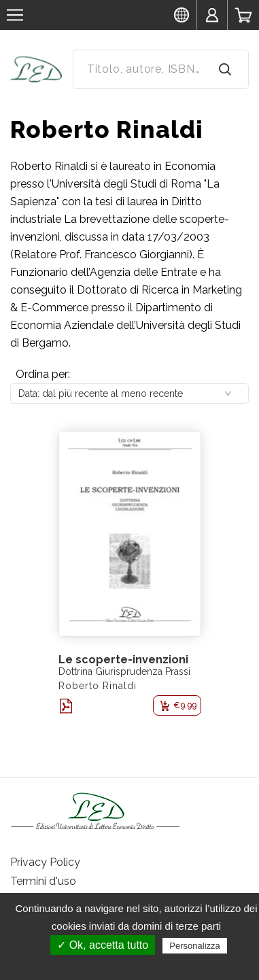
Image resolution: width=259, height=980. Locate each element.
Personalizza (194, 946)
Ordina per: (43, 374)
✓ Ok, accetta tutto (103, 945)
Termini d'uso (43, 881)
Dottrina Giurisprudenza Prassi (124, 671)
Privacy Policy (45, 862)
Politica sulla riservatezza (136, 964)
